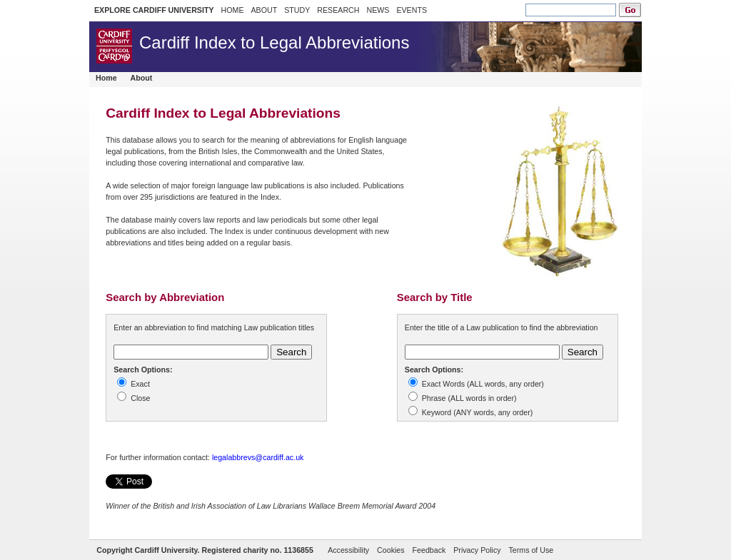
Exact (140, 384)
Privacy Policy (477, 550)
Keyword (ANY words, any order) (478, 412)
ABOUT (264, 10)
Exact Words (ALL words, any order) (483, 384)
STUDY (297, 10)
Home (106, 78)
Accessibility (348, 550)
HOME (233, 10)
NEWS (378, 10)
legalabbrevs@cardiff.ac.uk (258, 457)
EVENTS (412, 10)
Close (140, 398)
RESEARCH (338, 10)
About (142, 78)
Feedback (429, 550)
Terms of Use (531, 550)
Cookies (391, 550)
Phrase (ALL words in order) (469, 398)
